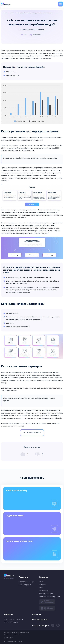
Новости (42, 585)
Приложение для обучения (49, 597)
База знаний (44, 591)
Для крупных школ (11, 622)
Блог (41, 588)
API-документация (46, 594)
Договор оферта (9, 637)
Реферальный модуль (27, 582)
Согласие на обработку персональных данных (17, 632)
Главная (5, 13)
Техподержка (40, 620)
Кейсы (12, 13)
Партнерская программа (14, 619)
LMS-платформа (25, 585)
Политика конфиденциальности (13, 635)
